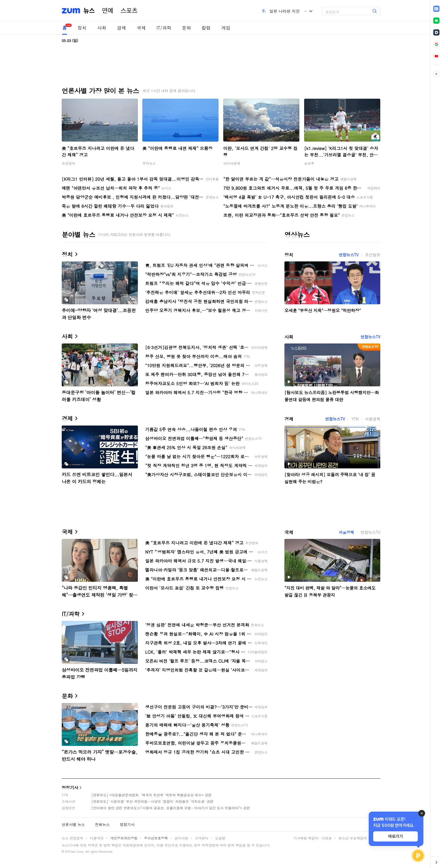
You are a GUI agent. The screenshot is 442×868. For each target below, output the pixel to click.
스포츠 (129, 11)
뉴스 (89, 11)
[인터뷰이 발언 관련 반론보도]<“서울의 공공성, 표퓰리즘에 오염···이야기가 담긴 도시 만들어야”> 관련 (171, 808)
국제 (141, 28)
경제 (121, 28)
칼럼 (206, 28)
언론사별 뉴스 (73, 824)
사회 (102, 28)
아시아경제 (232, 163)
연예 (108, 11)
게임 (226, 28)
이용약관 (97, 838)
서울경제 (373, 419)
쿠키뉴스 (149, 163)
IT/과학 (164, 28)
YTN (355, 419)
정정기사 (70, 787)
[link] (436, 9)
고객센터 (202, 838)
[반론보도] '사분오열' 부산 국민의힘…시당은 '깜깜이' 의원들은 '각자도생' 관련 (152, 801)
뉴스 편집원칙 (72, 838)
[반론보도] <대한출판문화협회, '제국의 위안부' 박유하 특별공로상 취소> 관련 (152, 795)
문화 (186, 28)
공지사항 (181, 838)
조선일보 (68, 163)
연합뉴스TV (348, 255)
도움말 (220, 838)
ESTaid (70, 852)
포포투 (309, 163)
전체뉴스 (102, 824)
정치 (82, 28)
